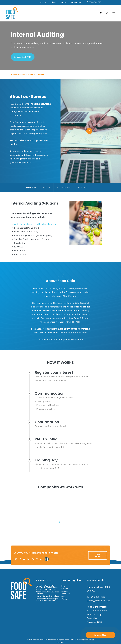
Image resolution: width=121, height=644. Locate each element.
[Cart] (107, 13)
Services (65, 591)
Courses (65, 589)
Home (13, 74)
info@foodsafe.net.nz (45, 553)
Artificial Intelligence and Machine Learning (36, 224)
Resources (76, 2)
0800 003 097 (94, 2)
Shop (54, 2)
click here (75, 322)
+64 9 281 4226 (97, 597)
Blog (63, 596)
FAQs (64, 2)
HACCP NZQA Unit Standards (48, 596)
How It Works (83, 187)
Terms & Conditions (77, 640)
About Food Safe (64, 187)
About (43, 2)
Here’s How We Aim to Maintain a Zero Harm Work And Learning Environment (47, 588)
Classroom (66, 594)
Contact (65, 599)
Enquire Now (100, 635)
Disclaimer (60, 642)
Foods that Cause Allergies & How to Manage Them (47, 600)
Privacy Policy (89, 640)
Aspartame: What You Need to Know (48, 593)
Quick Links (31, 187)
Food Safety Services (23, 74)
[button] (114, 13)
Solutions (46, 187)
